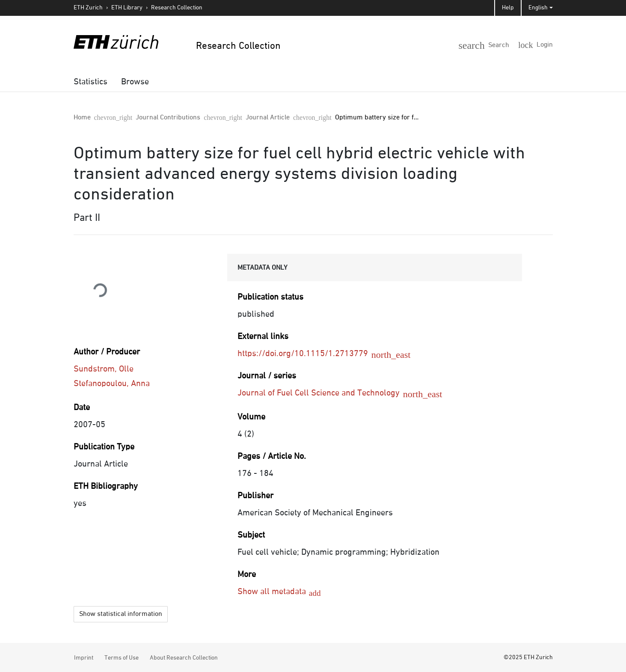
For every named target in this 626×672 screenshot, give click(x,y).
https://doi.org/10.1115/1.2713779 (309, 354)
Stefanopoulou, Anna (112, 384)
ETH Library (127, 8)
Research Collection (177, 8)
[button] (498, 44)
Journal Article (205, 118)
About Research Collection (184, 657)
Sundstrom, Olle (104, 369)
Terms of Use (122, 657)
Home (82, 118)
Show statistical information (121, 613)
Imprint (84, 657)
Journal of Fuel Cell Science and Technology (325, 393)
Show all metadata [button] (273, 592)
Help (508, 8)
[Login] (539, 45)
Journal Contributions (137, 118)
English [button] (538, 8)
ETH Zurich (88, 8)
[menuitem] (90, 82)
